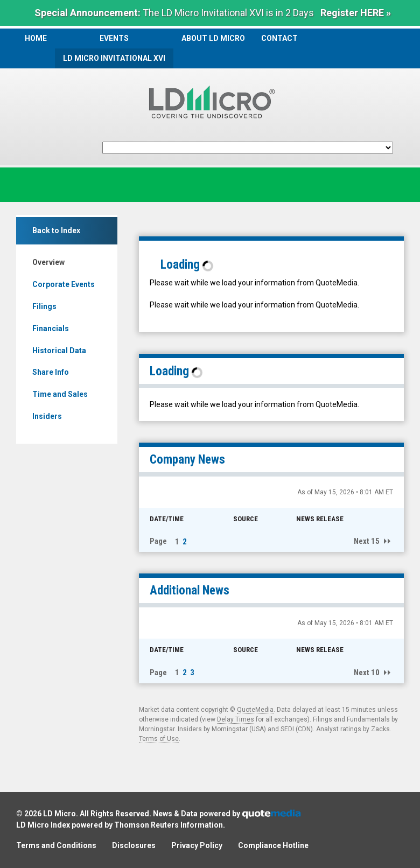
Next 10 (367, 673)
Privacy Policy (197, 845)
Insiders (47, 416)
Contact (279, 38)
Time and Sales (60, 394)
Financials (51, 328)
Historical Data (59, 351)
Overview (48, 262)
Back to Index (56, 230)
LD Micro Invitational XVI (114, 58)
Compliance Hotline (273, 845)
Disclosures (134, 845)
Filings (44, 306)
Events (114, 38)
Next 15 (367, 541)
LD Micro (59, 814)
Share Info (51, 372)
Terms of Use (159, 739)
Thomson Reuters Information (169, 825)
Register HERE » (356, 13)
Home (36, 38)
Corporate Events (64, 284)
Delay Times (236, 719)
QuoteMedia (255, 710)
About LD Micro (213, 38)
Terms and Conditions (56, 845)
